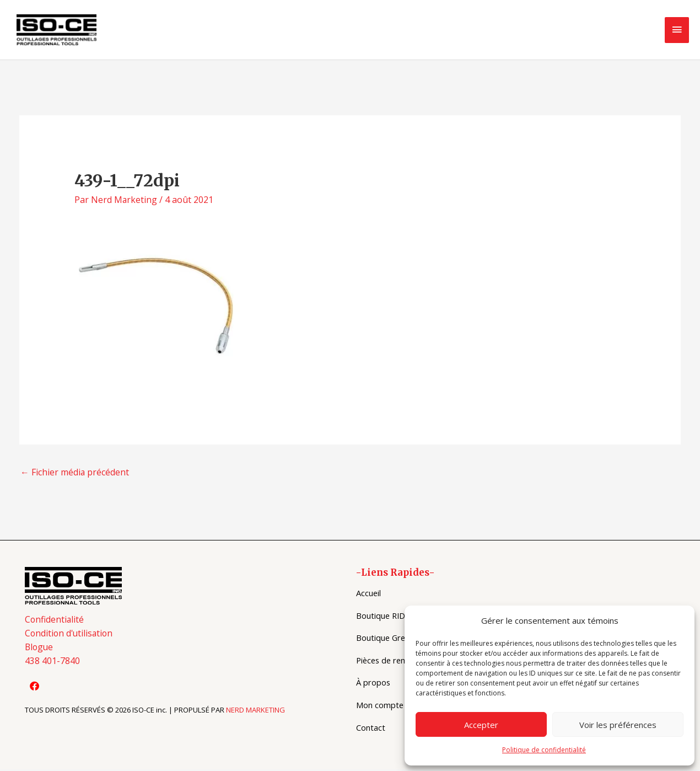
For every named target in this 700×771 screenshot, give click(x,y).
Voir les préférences (618, 725)
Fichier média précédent (75, 474)
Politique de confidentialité (544, 750)
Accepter (481, 725)
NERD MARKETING (255, 713)
